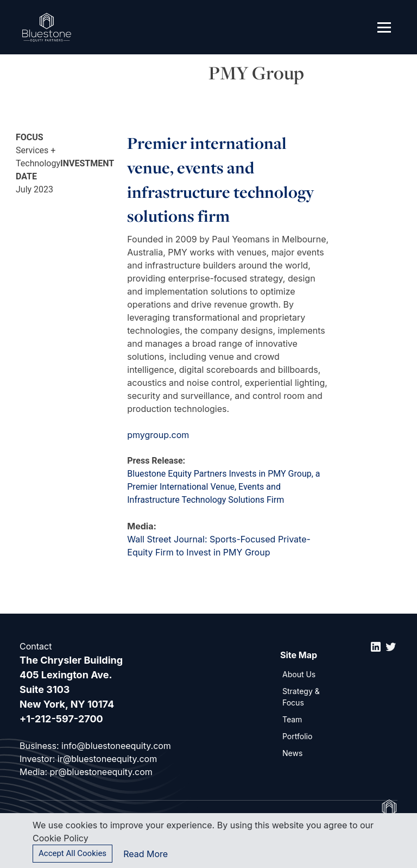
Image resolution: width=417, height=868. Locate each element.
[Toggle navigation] (384, 27)
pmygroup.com (158, 435)
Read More (146, 854)
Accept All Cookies (72, 853)
